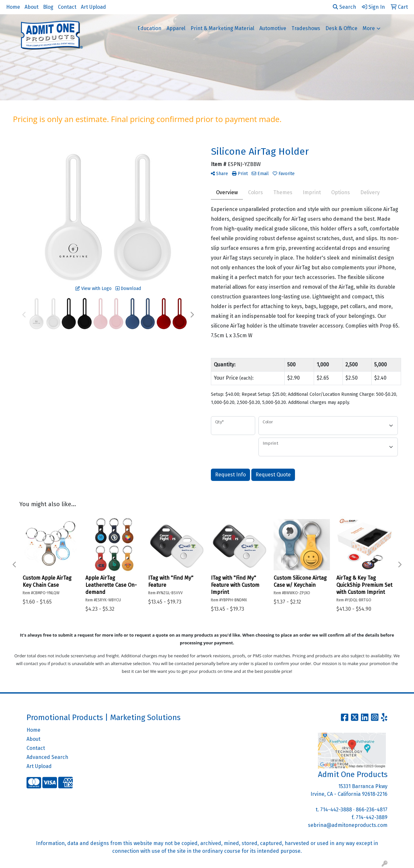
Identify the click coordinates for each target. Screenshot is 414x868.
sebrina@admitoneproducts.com (348, 825)
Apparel (176, 28)
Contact (67, 7)
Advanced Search (47, 757)
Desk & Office (341, 28)
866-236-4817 (372, 810)
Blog (48, 7)
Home (13, 7)
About (32, 7)
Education (149, 28)
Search (344, 7)
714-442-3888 (336, 810)
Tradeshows (306, 28)
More (369, 28)
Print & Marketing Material (222, 28)
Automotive (273, 28)
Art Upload (93, 7)
